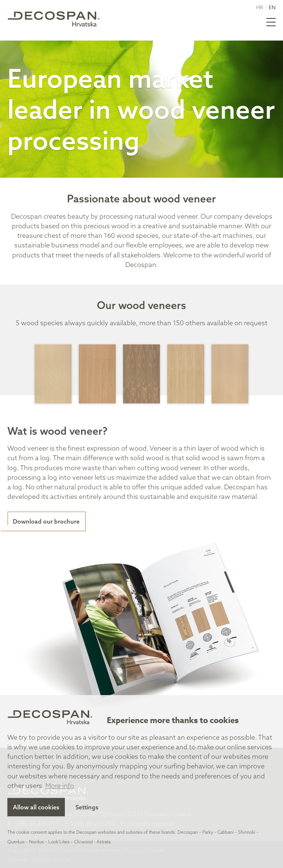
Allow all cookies (36, 807)
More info (60, 786)
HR (260, 7)
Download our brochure (46, 521)
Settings (87, 807)
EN (272, 7)
